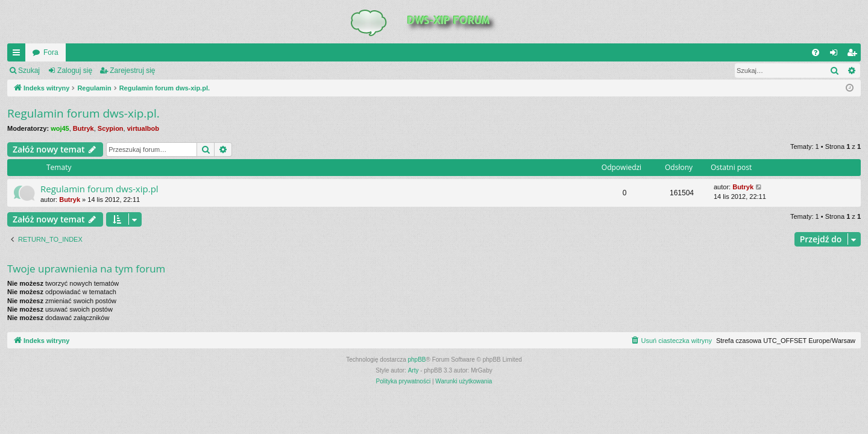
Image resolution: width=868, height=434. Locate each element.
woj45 (60, 128)
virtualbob (143, 128)
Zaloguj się (75, 71)
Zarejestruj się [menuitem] (854, 55)
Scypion (111, 128)
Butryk (83, 128)
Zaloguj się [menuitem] (836, 55)
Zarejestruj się (132, 71)
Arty (414, 370)
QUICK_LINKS (19, 55)
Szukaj (29, 71)
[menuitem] (816, 52)
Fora (51, 52)
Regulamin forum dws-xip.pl (99, 189)
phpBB (417, 360)
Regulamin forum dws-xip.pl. (83, 113)
